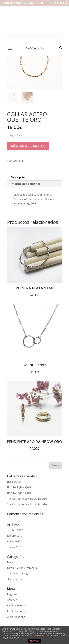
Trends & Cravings (18, 573)
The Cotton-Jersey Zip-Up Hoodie (27, 499)
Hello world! (14, 482)
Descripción (19, 177)
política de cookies (36, 636)
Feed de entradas (17, 605)
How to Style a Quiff (19, 487)
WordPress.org (16, 617)
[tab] (35, 177)
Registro (12, 594)
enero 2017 (14, 541)
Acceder (12, 600)
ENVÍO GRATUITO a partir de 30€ (22, 3)
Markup (11, 562)
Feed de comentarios (20, 611)
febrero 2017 (15, 536)
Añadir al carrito (28, 146)
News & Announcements (22, 568)
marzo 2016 (14, 547)
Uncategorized (16, 579)
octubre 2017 (15, 530)
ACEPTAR (34, 641)
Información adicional (25, 184)
